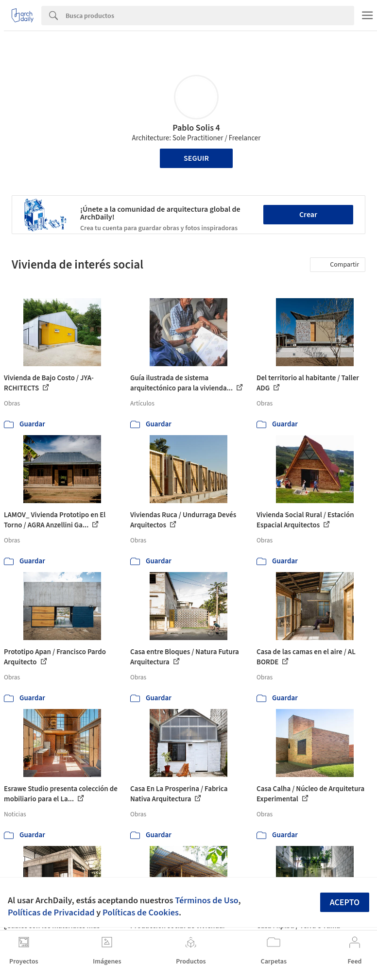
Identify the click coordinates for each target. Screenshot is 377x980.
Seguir (196, 158)
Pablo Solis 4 (196, 128)
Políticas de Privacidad (51, 912)
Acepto (345, 903)
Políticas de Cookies (141, 912)
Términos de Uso (206, 900)
